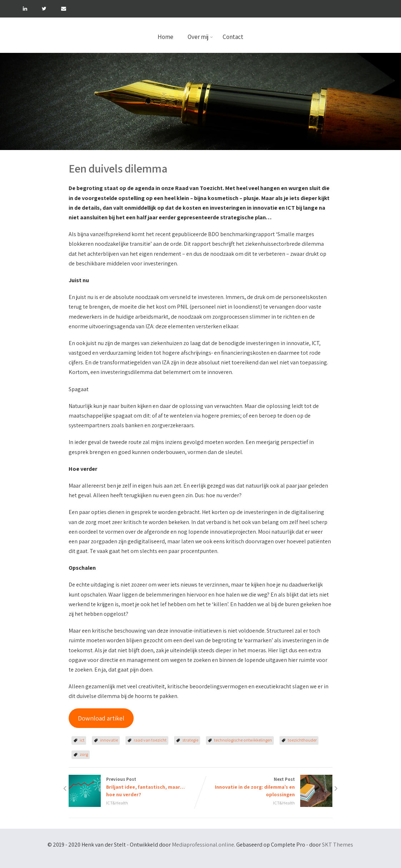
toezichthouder (302, 740)
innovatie (109, 740)
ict (82, 740)
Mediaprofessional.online (203, 845)
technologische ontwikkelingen (243, 740)
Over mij (200, 37)
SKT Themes (338, 845)
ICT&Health (117, 803)
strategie (190, 740)
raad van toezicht (150, 740)
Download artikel (101, 718)
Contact (233, 37)
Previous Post (135, 787)
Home (165, 37)
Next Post (266, 787)
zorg (84, 754)
